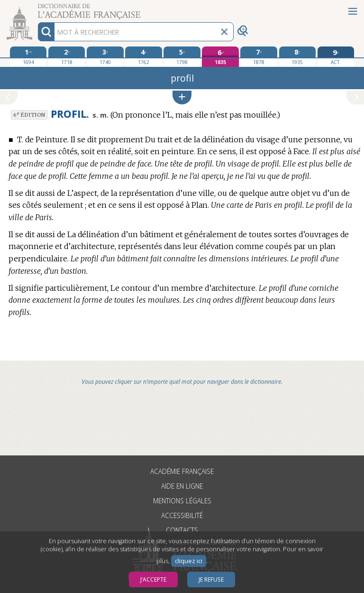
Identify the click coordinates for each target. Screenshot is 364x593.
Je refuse (211, 579)
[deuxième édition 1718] (67, 56)
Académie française (182, 471)
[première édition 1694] (28, 56)
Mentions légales (182, 501)
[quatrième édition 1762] (143, 56)
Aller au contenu (37, 8)
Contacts (182, 530)
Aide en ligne (182, 486)
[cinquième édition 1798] (182, 56)
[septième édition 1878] (259, 56)
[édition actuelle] (336, 57)
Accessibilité (182, 515)
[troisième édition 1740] (105, 56)
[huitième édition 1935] (297, 56)
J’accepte (153, 579)
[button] (182, 97)
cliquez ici (189, 561)
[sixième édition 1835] (220, 57)
